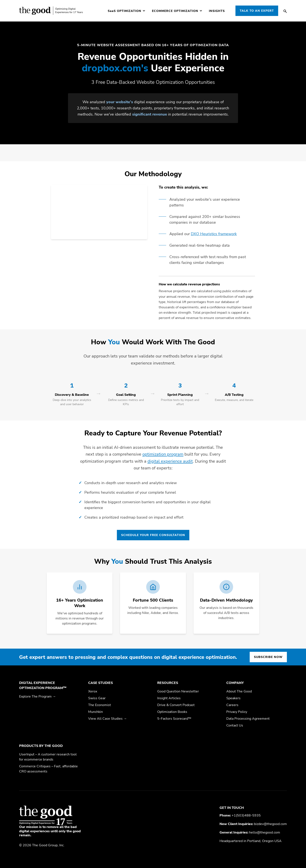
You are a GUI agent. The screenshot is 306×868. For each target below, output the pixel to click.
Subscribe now (268, 657)
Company (235, 683)
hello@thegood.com (265, 832)
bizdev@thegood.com (270, 824)
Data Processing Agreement (248, 719)
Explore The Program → (38, 696)
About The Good (239, 691)
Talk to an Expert (257, 11)
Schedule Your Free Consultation (153, 535)
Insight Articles (169, 698)
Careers (232, 705)
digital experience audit (170, 461)
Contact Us (235, 725)
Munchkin (96, 712)
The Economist (100, 705)
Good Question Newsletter (178, 691)
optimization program (163, 454)
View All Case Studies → (108, 719)
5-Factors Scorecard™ (174, 719)
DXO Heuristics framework (214, 234)
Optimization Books (172, 712)
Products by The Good (41, 746)
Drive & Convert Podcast (176, 705)
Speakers (233, 698)
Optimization (125, 11)
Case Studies (101, 683)
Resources (168, 683)
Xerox (93, 691)
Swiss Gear (97, 698)
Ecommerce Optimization (175, 11)
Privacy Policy (237, 712)
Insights (217, 11)
